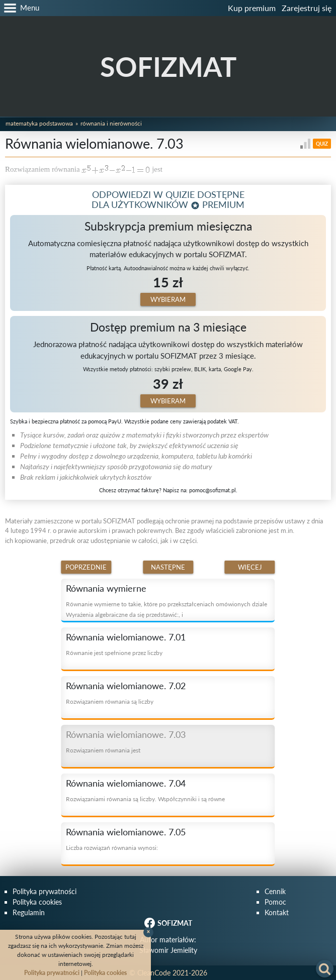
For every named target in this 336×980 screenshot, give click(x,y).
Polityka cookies (37, 902)
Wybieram (168, 299)
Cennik (275, 891)
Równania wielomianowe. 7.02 (126, 686)
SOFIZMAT (168, 67)
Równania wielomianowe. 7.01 (126, 637)
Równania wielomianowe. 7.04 (126, 783)
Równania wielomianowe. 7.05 (126, 832)
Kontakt (277, 912)
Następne (168, 567)
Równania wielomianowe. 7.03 (126, 734)
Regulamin (29, 912)
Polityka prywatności (45, 891)
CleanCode (154, 973)
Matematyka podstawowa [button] (39, 123)
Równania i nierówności (111, 123)
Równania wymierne (106, 588)
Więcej (250, 567)
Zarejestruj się (307, 8)
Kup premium (252, 8)
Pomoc (275, 902)
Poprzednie (86, 567)
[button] (20, 8)
